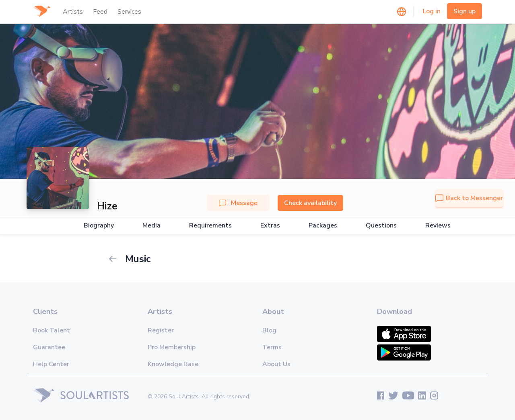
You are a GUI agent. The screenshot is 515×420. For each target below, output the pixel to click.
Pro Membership (172, 347)
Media (151, 226)
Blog (269, 330)
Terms (272, 347)
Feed (100, 12)
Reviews (438, 226)
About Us (276, 364)
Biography (99, 226)
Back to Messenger (469, 198)
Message (238, 203)
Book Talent (51, 330)
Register (161, 330)
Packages (323, 226)
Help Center (51, 364)
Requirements (210, 226)
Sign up (465, 11)
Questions (381, 226)
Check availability (310, 203)
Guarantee (49, 347)
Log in (432, 11)
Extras (270, 226)
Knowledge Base (173, 364)
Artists (73, 12)
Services (129, 12)
